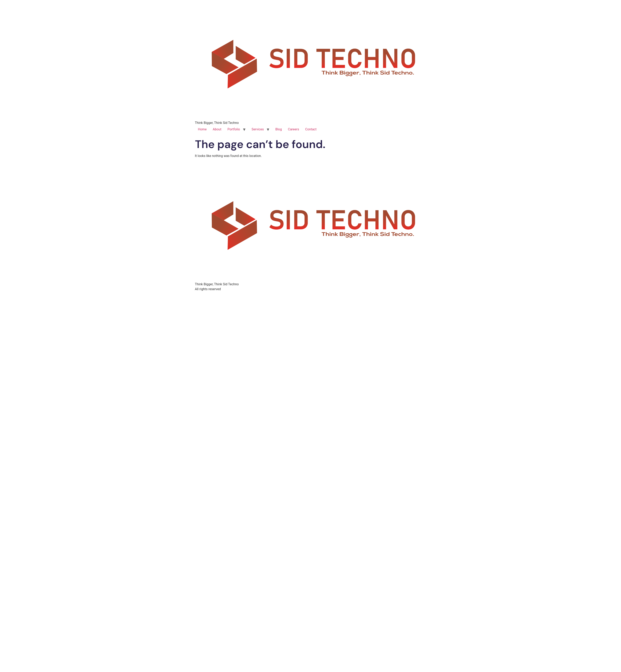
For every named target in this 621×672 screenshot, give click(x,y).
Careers (293, 129)
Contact (311, 129)
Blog (279, 129)
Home (202, 129)
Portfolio (234, 129)
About (217, 129)
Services (258, 129)
